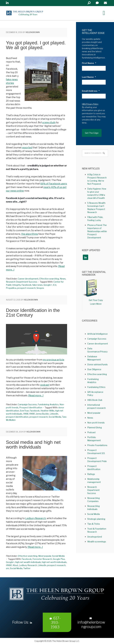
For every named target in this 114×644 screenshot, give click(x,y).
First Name (89, 63)
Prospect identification (31, 408)
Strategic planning (96, 519)
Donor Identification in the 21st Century (33, 313)
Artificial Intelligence (97, 334)
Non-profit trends (96, 423)
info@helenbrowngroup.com (91, 623)
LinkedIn (54, 414)
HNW (26, 414)
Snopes (40, 288)
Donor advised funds (97, 364)
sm (7, 568)
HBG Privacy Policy (90, 104)
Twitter (27, 568)
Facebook (26, 285)
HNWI (32, 414)
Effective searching (49, 279)
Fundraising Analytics (48, 404)
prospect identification (17, 417)
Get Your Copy (96, 300)
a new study (49, 122)
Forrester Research (42, 559)
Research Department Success (22, 282)
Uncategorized (95, 537)
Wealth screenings (97, 542)
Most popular (45, 556)
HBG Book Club (95, 400)
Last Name (89, 77)
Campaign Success (27, 404)
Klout (15, 565)
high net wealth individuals (28, 562)
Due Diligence (94, 369)
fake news (37, 285)
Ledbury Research (36, 518)
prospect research (26, 288)
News (63, 279)
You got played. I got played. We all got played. (36, 45)
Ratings (91, 474)
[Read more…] (36, 396)
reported (27, 148)
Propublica (11, 288)
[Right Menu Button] (104, 13)
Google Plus (59, 559)
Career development (28, 279)
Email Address (91, 91)
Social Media (55, 417)
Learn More (96, 304)
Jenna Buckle (42, 414)
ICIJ (55, 285)
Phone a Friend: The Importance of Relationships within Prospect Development (97, 231)
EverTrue (24, 411)
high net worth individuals (54, 562)
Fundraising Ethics (96, 387)
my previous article (54, 360)
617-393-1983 (55, 623)
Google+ (48, 285)
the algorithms (30, 234)
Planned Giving (95, 427)
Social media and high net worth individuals (33, 445)
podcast (45, 385)
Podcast (91, 432)
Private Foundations (97, 445)
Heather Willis (47, 411)
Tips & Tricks (94, 524)
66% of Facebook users (54, 184)
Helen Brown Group (33, 13)
